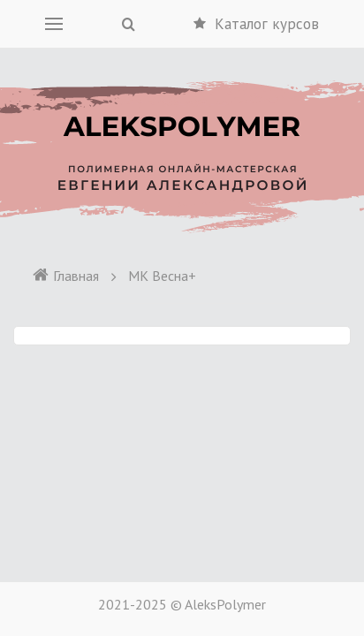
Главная (65, 276)
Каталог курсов (256, 24)
